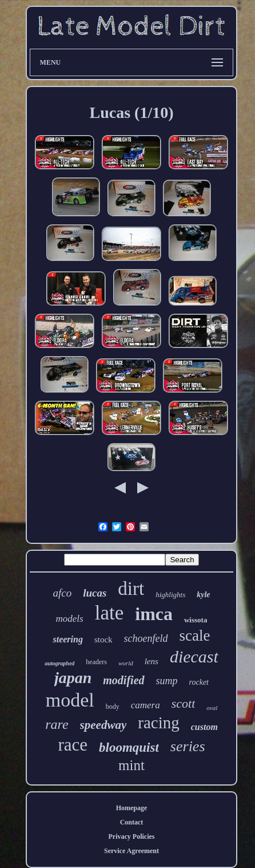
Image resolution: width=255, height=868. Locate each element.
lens (152, 661)
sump (167, 681)
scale (195, 636)
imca (154, 614)
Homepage (132, 808)
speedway (103, 725)
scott (184, 703)
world (126, 663)
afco (62, 593)
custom (204, 727)
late (109, 613)
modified (123, 680)
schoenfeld (146, 638)
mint (132, 765)
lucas (95, 593)
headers (96, 662)
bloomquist (129, 747)
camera (146, 705)
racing (158, 723)
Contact (132, 822)
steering (67, 639)
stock (103, 640)
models (70, 619)
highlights (170, 595)
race (73, 745)
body (113, 707)
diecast (194, 656)
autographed (59, 663)
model (70, 700)
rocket (199, 682)
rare (57, 724)
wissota (196, 620)
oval (212, 708)
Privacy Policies (132, 837)
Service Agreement (132, 851)
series (188, 746)
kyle (203, 595)
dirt (131, 589)
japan (73, 678)
